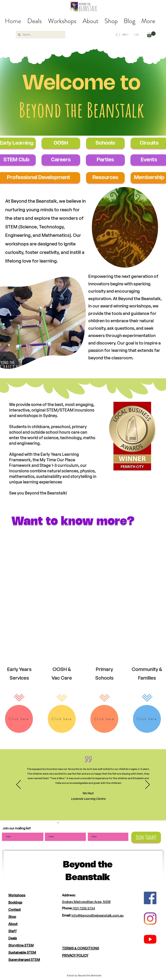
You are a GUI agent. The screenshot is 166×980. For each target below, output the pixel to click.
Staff (12, 931)
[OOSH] (61, 143)
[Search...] (40, 35)
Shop (12, 917)
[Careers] (61, 160)
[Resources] (105, 178)
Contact (15, 909)
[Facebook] (150, 898)
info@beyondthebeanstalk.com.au (98, 915)
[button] (151, 34)
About (13, 924)
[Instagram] (150, 919)
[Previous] (19, 785)
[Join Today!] (146, 837)
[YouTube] (150, 939)
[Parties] (105, 160)
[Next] (147, 785)
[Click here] (19, 719)
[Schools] (105, 143)
